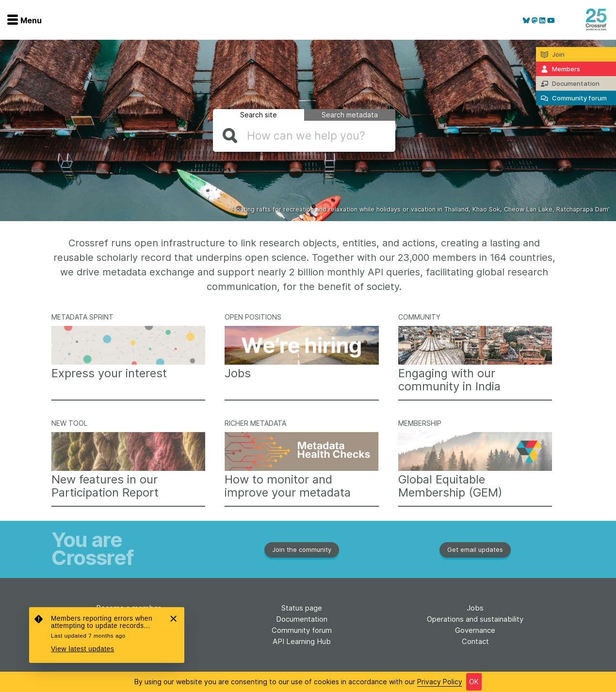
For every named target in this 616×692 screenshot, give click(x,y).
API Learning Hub (302, 641)
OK (474, 682)
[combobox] (304, 136)
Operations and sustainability (475, 619)
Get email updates (475, 549)
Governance (475, 630)
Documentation (302, 619)
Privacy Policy (440, 682)
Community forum (302, 630)
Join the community (302, 549)
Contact (475, 641)
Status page (302, 608)
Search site (259, 115)
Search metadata (350, 115)
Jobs (475, 608)
